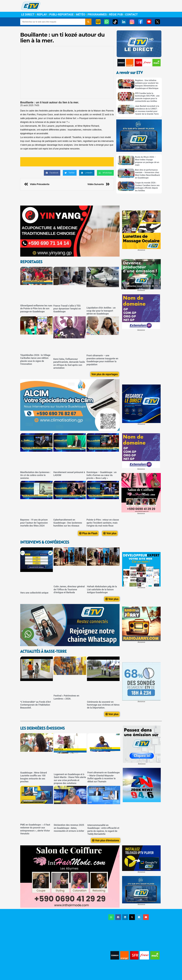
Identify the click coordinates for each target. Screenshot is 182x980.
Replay (42, 15)
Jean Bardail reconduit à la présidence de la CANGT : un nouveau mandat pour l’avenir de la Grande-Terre (147, 110)
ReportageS (31, 262)
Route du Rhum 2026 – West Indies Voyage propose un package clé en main (147, 161)
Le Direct (28, 15)
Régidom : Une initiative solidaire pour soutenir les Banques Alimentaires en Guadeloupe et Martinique (147, 84)
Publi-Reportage (61, 15)
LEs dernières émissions (42, 728)
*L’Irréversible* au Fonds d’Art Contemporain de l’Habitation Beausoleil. (35, 705)
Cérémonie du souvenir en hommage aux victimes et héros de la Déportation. (103, 705)
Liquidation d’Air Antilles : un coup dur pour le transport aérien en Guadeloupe (101, 311)
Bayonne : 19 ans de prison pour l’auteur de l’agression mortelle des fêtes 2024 (34, 523)
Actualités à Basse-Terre (43, 651)
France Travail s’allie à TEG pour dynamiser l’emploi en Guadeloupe (67, 309)
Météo (81, 15)
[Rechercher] (88, 22)
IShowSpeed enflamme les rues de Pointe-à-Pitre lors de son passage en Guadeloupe (36, 309)
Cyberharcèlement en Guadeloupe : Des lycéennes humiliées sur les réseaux (68, 523)
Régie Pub (116, 15)
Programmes (97, 15)
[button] (52, 173)
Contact (131, 15)
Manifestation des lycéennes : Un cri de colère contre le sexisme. (35, 475)
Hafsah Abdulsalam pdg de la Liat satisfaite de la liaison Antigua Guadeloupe (102, 590)
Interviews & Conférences (45, 542)
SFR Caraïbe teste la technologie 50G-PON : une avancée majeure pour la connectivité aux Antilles (147, 97)
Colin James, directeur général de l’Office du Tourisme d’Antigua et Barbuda (69, 590)
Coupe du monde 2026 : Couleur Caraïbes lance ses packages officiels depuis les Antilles (147, 187)
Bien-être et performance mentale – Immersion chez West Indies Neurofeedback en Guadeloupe (147, 174)
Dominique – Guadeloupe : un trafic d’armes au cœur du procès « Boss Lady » (101, 475)
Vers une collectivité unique (34, 593)
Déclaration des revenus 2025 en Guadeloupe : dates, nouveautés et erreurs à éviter (69, 828)
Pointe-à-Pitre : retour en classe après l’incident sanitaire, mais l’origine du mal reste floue (103, 523)
